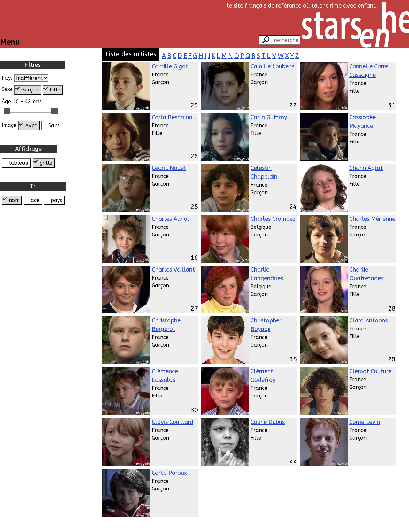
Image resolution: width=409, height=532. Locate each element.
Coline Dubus (268, 422)
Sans (54, 125)
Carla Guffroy (269, 117)
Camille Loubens (272, 66)
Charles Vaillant (173, 270)
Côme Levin (365, 422)
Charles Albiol (170, 219)
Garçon (30, 90)
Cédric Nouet (169, 168)
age (35, 200)
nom (14, 200)
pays (56, 200)
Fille (55, 90)
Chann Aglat (366, 168)
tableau (19, 163)
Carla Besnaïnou (174, 117)
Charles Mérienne (372, 219)
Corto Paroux (169, 473)
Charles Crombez (273, 219)
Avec (31, 125)
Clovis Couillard (173, 422)
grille (46, 163)
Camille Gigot (170, 66)
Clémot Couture (370, 371)
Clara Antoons (368, 320)
